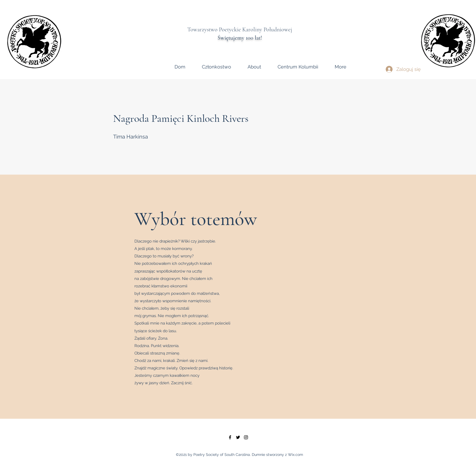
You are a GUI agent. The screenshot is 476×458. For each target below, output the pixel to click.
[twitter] (238, 437)
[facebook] (230, 437)
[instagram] (246, 437)
